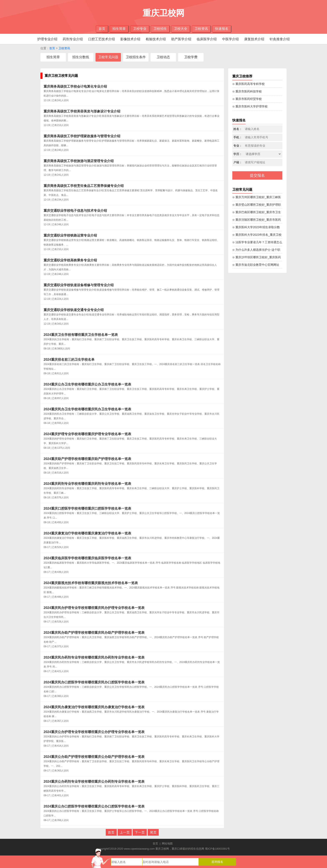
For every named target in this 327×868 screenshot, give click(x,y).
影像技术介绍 (130, 39)
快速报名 (222, 29)
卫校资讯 (201, 29)
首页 (102, 29)
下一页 (140, 832)
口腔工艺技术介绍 (102, 39)
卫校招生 (160, 29)
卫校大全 (181, 29)
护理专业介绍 (47, 39)
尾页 (153, 832)
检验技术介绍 (156, 39)
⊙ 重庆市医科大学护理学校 (250, 106)
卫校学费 (191, 57)
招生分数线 (81, 57)
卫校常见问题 (108, 57)
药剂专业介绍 (73, 39)
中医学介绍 (230, 39)
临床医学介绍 (207, 39)
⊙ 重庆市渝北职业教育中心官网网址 (256, 265)
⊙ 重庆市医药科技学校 (247, 91)
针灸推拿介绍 (280, 39)
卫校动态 (163, 57)
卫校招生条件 (136, 57)
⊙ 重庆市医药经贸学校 (247, 99)
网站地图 (167, 843)
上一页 (125, 832)
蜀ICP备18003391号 (217, 849)
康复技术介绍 (254, 39)
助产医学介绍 (181, 39)
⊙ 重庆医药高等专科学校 (248, 84)
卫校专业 (140, 29)
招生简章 (119, 29)
